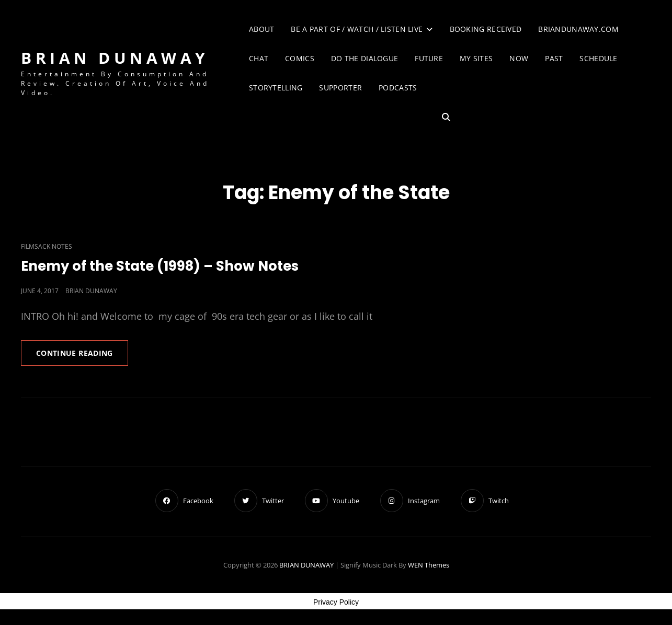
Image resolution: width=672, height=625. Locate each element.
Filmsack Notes (47, 246)
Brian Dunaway (91, 291)
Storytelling (276, 88)
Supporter (340, 88)
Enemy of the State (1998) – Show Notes (160, 266)
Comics (300, 58)
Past (554, 58)
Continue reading (82, 356)
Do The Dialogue (365, 58)
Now (519, 58)
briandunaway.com (578, 29)
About (261, 29)
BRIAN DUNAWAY (115, 58)
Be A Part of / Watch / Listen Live (357, 29)
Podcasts (398, 88)
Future (429, 58)
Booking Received (486, 29)
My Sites (476, 58)
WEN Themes (429, 565)
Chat (259, 58)
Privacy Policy (336, 602)
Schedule (598, 58)
